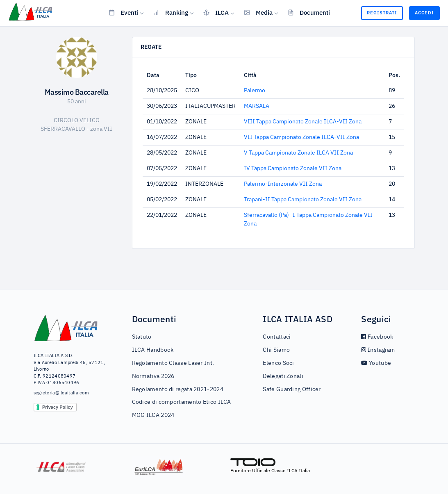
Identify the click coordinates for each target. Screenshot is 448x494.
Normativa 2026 (153, 376)
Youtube (376, 363)
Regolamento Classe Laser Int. (173, 363)
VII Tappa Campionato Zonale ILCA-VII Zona (301, 137)
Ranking (171, 12)
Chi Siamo (276, 350)
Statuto (142, 337)
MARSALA (257, 106)
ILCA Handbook (153, 350)
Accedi (424, 13)
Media (258, 12)
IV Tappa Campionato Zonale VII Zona (293, 168)
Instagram (378, 350)
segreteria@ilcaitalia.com (61, 393)
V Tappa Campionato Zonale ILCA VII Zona (298, 153)
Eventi (123, 12)
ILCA (216, 12)
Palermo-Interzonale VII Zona (283, 184)
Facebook (377, 337)
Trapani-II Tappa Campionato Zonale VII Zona (303, 200)
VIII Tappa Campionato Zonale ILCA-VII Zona (303, 122)
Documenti (309, 12)
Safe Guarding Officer (292, 389)
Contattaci (277, 337)
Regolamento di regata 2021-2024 (178, 389)
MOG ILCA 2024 (153, 415)
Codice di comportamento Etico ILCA (182, 402)
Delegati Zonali (283, 376)
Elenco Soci (278, 363)
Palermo (255, 91)
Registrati (382, 13)
